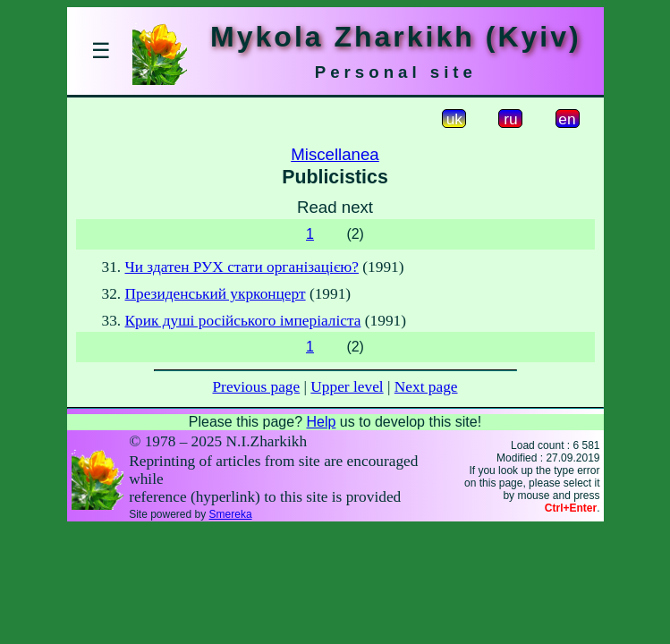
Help (321, 422)
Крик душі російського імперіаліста (243, 321)
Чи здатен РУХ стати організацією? (242, 267)
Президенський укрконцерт (216, 294)
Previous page (256, 387)
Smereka (231, 514)
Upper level (347, 387)
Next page (426, 387)
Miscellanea (335, 154)
